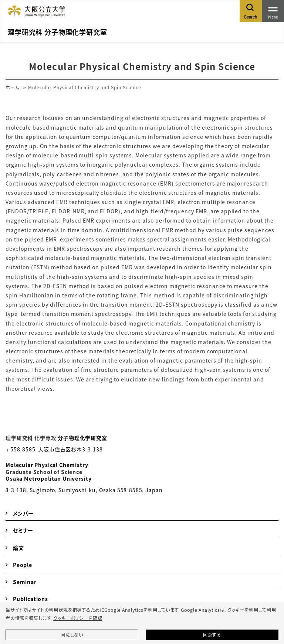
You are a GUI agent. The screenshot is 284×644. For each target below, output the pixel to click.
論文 (18, 548)
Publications (31, 599)
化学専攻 (45, 438)
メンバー (23, 513)
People (23, 565)
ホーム (12, 87)
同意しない (72, 635)
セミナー (23, 530)
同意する (212, 635)
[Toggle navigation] (273, 11)
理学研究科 (19, 438)
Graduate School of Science (44, 472)
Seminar (25, 582)
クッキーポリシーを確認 (78, 618)
